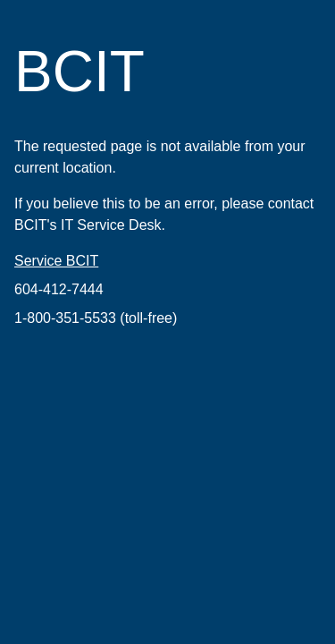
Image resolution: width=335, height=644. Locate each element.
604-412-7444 (59, 289)
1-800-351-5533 (65, 318)
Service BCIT (56, 261)
